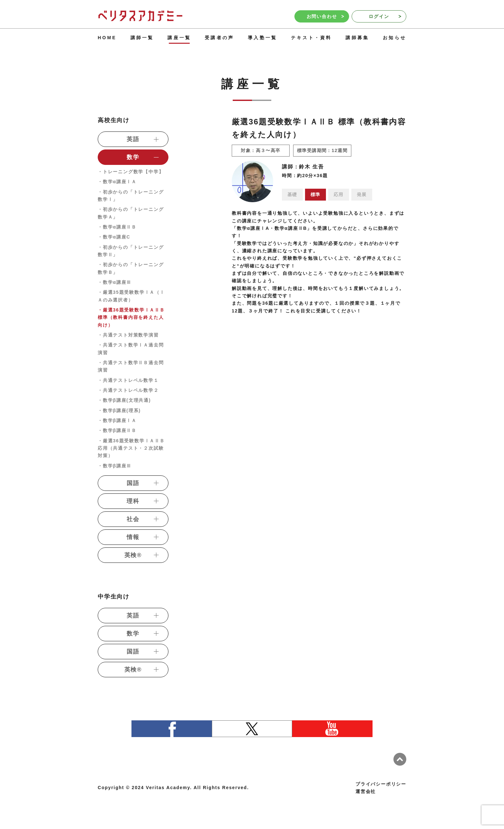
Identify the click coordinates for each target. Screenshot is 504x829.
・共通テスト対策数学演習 (128, 335)
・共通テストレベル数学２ (128, 390)
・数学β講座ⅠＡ (117, 420)
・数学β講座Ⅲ (115, 466)
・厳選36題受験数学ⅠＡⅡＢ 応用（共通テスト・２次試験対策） (131, 448)
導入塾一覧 (262, 38)
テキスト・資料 (311, 38)
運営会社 (366, 791)
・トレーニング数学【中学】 (131, 172)
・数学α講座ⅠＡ (117, 182)
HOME (107, 38)
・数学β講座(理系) (119, 410)
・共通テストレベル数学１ (128, 380)
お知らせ (395, 38)
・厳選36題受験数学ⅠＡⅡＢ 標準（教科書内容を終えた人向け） (131, 317)
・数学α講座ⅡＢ (117, 227)
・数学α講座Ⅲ (115, 282)
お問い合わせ (325, 16)
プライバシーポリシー (381, 784)
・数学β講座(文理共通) (124, 400)
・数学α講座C (114, 237)
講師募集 (357, 38)
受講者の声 (219, 38)
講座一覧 (179, 38)
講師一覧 (142, 38)
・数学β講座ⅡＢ (117, 430)
